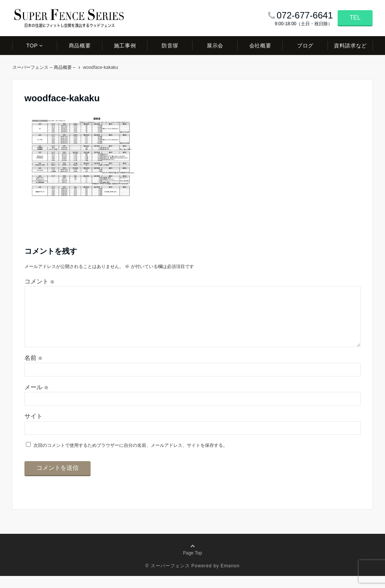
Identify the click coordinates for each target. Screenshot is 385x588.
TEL (355, 18)
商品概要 (80, 46)
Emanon (230, 578)
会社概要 (260, 46)
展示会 (215, 46)
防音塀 (170, 46)
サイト (33, 428)
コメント (39, 281)
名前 (33, 370)
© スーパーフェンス (168, 578)
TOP (32, 46)
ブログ (305, 46)
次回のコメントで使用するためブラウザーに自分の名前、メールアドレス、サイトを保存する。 (130, 457)
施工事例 (125, 46)
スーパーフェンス (33, 67)
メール (36, 399)
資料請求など (350, 46)
